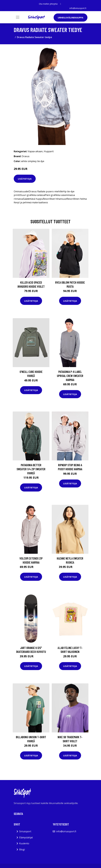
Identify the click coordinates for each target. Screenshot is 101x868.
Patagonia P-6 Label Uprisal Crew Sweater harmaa (70, 376)
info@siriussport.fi (78, 8)
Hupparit (49, 151)
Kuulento (24, 843)
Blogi (22, 849)
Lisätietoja (25, 179)
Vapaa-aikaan (35, 151)
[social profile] (60, 4)
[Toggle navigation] (18, 17)
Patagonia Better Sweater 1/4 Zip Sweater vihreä (31, 469)
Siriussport (25, 831)
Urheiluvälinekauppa (71, 18)
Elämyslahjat (26, 837)
